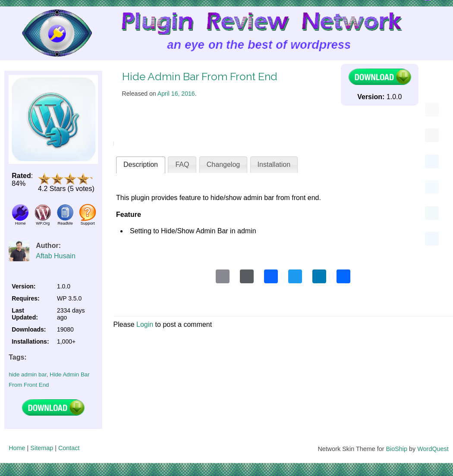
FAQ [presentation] (182, 164)
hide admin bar (27, 374)
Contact (69, 448)
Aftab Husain (56, 256)
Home (17, 448)
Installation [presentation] (274, 164)
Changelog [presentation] (223, 164)
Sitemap (42, 448)
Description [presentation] (141, 164)
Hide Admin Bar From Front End (200, 77)
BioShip (396, 449)
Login (145, 324)
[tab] (141, 165)
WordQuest (433, 449)
